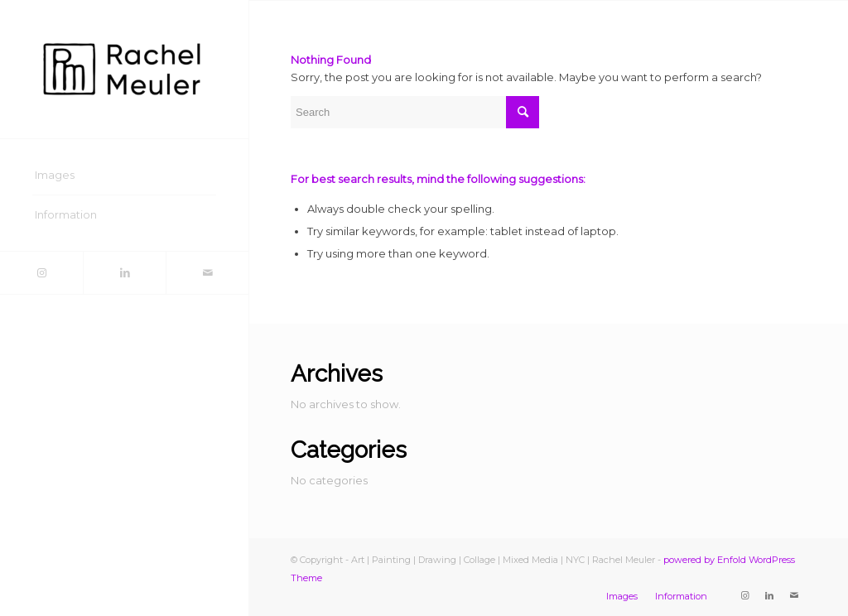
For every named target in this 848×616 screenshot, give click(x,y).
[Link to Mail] (207, 273)
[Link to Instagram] (41, 273)
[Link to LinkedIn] (124, 273)
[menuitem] (124, 176)
